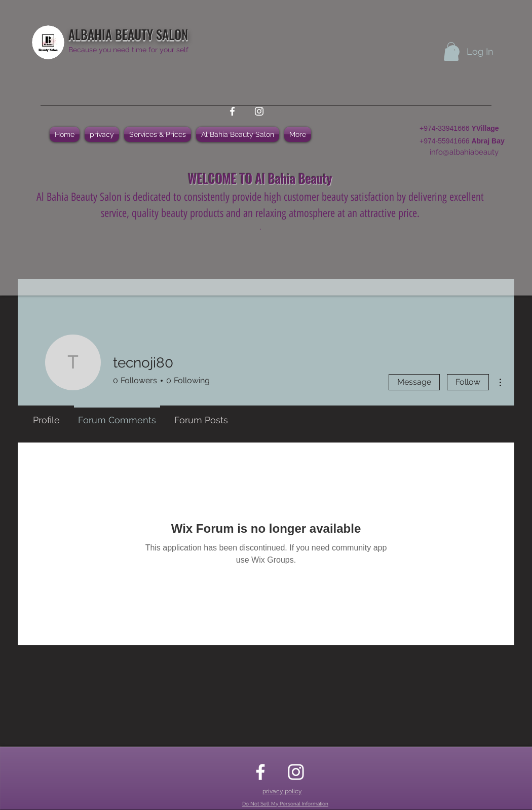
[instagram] (259, 111)
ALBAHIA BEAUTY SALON (128, 34)
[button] (451, 51)
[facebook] (232, 111)
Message (414, 382)
